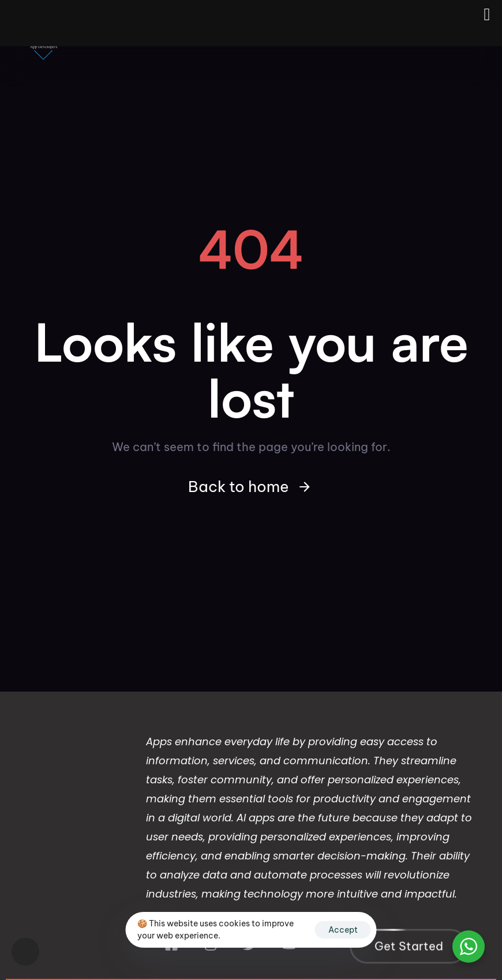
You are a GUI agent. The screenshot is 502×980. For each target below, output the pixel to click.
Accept (343, 930)
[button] (25, 952)
